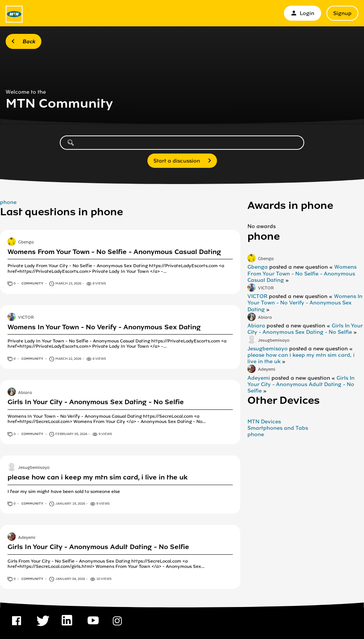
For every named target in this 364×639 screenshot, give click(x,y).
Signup (342, 13)
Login (303, 13)
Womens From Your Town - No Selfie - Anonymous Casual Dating (114, 252)
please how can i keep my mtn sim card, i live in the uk (98, 477)
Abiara (25, 393)
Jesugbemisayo (34, 468)
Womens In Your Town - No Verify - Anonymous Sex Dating (104, 327)
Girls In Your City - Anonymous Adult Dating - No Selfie (98, 547)
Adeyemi (27, 538)
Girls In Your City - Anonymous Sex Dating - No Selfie (96, 402)
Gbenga (26, 242)
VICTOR (26, 318)
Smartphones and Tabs (278, 428)
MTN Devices (264, 422)
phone (8, 202)
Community (33, 283)
